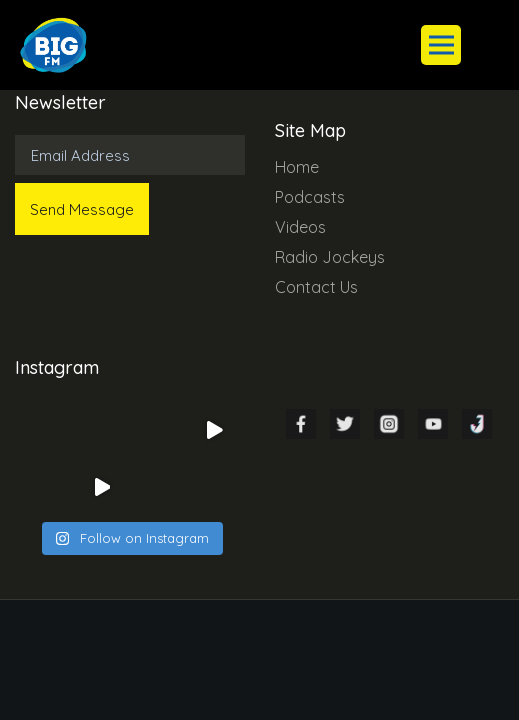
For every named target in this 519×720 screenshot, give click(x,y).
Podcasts (310, 197)
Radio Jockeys (330, 257)
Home (297, 167)
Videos (300, 227)
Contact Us (316, 287)
